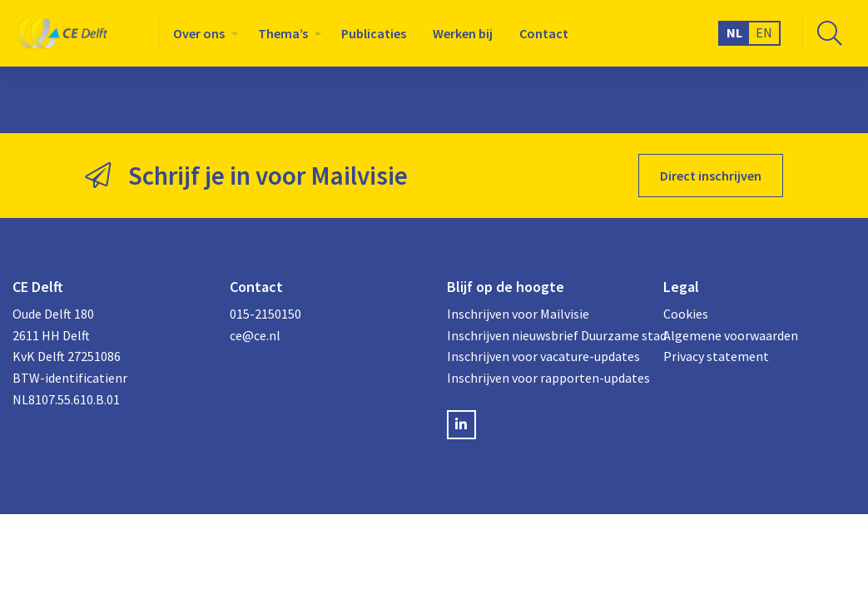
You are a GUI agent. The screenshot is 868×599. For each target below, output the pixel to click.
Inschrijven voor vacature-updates (543, 356)
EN (764, 32)
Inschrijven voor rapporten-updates (543, 378)
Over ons (199, 33)
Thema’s (283, 33)
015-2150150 (265, 314)
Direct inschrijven (711, 176)
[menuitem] (202, 33)
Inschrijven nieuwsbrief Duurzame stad (543, 335)
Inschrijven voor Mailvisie (518, 314)
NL (734, 32)
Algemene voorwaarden (731, 335)
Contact (544, 33)
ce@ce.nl (255, 335)
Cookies (686, 314)
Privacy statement (716, 356)
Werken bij (463, 33)
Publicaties (374, 33)
